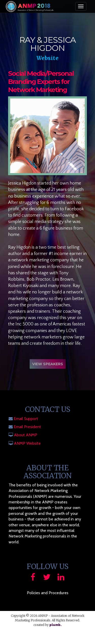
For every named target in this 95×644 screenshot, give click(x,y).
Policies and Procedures (48, 593)
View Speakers (48, 365)
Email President (27, 427)
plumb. (55, 625)
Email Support (26, 419)
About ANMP (26, 435)
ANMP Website (27, 443)
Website (48, 58)
